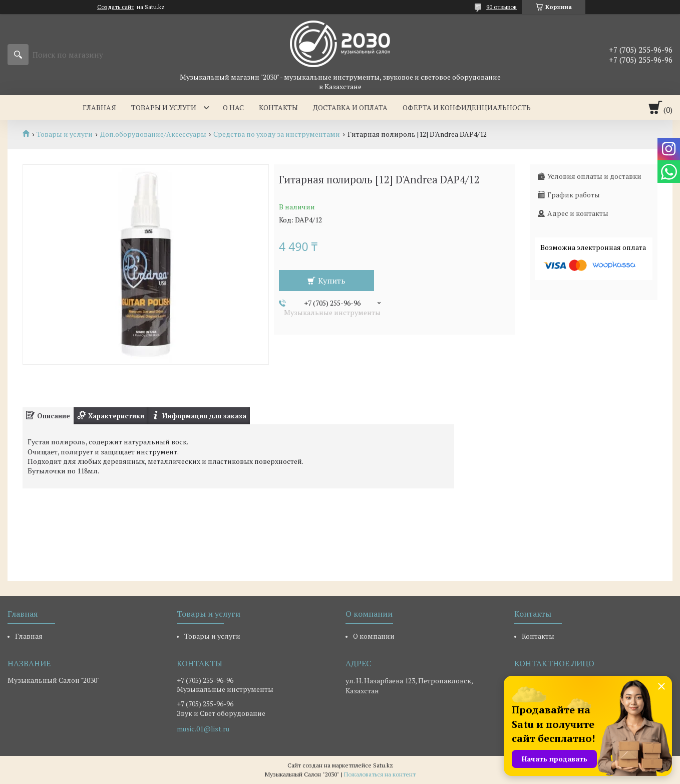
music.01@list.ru (203, 729)
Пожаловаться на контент (380, 774)
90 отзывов (501, 7)
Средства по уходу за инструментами (277, 134)
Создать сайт (116, 7)
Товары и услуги (164, 107)
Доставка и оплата (350, 107)
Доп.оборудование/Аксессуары (153, 134)
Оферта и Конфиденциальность (467, 107)
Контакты (278, 107)
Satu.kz (383, 765)
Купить (332, 281)
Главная (99, 107)
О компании (374, 636)
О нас (233, 107)
